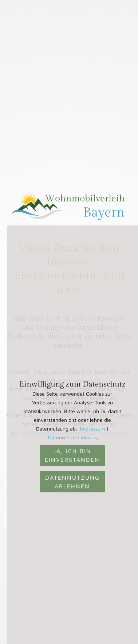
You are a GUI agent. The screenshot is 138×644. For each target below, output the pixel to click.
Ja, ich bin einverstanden (72, 455)
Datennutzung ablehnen (72, 482)
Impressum (92, 429)
